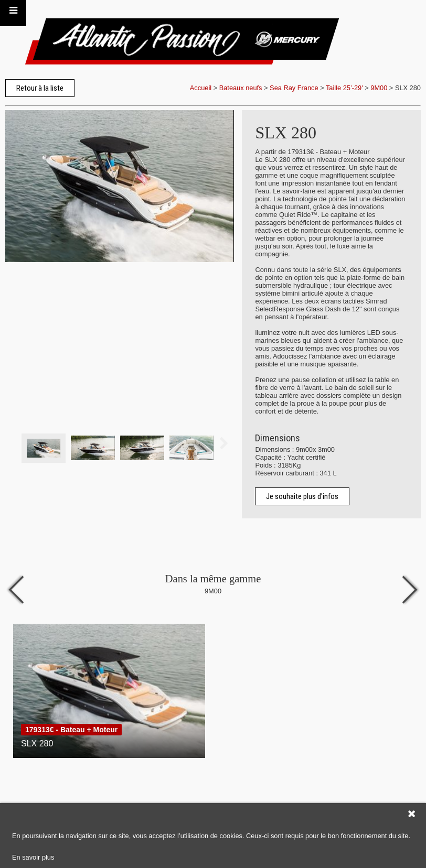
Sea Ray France (295, 88)
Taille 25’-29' (344, 88)
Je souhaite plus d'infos (302, 496)
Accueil (201, 88)
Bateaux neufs (241, 88)
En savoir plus (33, 857)
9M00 (379, 88)
